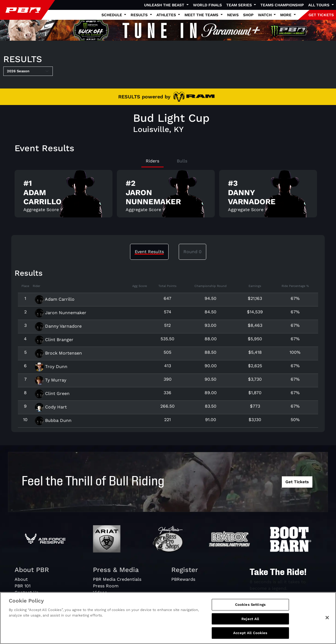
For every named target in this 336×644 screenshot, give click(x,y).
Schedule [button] (112, 15)
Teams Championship (282, 5)
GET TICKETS (321, 15)
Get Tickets (297, 482)
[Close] (327, 621)
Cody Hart (51, 407)
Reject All (250, 622)
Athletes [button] (167, 15)
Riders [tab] (152, 161)
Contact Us (27, 592)
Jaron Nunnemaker (61, 313)
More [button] (286, 15)
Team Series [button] (240, 5)
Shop (248, 15)
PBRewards (183, 579)
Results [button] (140, 15)
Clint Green (52, 393)
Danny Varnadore (58, 326)
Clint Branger (54, 340)
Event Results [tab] (149, 252)
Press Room (106, 586)
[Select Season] (28, 71)
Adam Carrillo (55, 299)
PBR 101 (23, 586)
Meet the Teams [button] (202, 15)
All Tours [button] (319, 5)
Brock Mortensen (58, 353)
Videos (100, 592)
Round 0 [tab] (192, 252)
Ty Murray (51, 380)
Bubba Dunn (53, 420)
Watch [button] (265, 15)
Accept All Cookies (250, 636)
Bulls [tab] (182, 161)
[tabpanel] (168, 196)
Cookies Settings (250, 608)
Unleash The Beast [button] (165, 5)
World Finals (207, 5)
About (21, 579)
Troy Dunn (51, 367)
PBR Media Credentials (117, 579)
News (233, 15)
